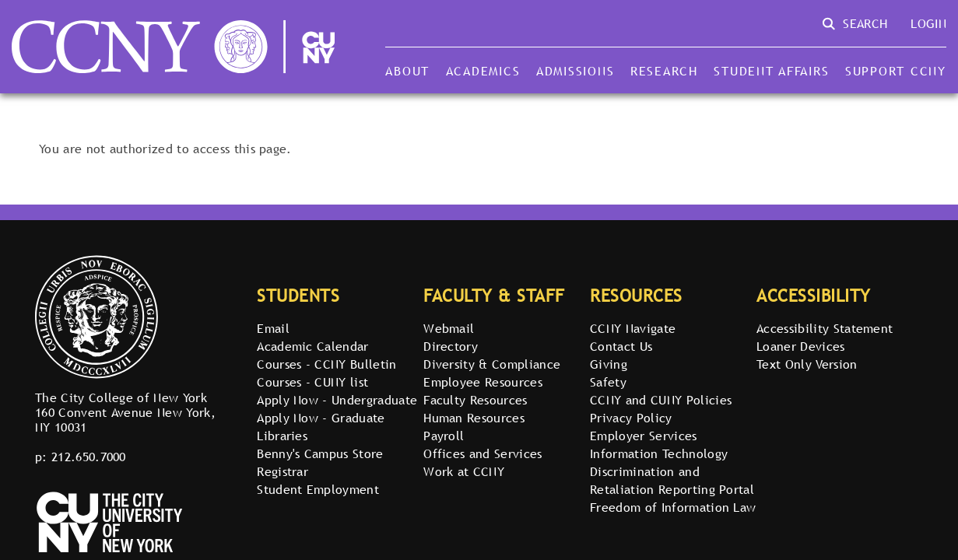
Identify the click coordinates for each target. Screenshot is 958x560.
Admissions (575, 71)
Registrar (282, 471)
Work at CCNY (464, 471)
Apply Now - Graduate (321, 418)
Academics (483, 71)
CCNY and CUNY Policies (661, 400)
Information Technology (659, 453)
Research (664, 71)
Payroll (444, 436)
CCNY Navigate (633, 328)
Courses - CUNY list (312, 382)
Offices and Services (483, 453)
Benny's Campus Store (320, 453)
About (407, 71)
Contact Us (621, 346)
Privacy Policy (631, 418)
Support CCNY (896, 71)
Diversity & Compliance (492, 364)
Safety (608, 382)
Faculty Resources (475, 400)
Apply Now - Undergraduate (337, 400)
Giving (609, 364)
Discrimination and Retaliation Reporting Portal (672, 480)
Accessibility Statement (825, 328)
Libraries (282, 436)
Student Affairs (771, 71)
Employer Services (643, 436)
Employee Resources (483, 382)
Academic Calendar (312, 346)
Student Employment (318, 489)
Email (273, 328)
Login (928, 23)
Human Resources (474, 418)
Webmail (449, 328)
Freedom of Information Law (673, 507)
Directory (451, 346)
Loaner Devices (800, 346)
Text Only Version (807, 364)
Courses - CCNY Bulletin (326, 364)
